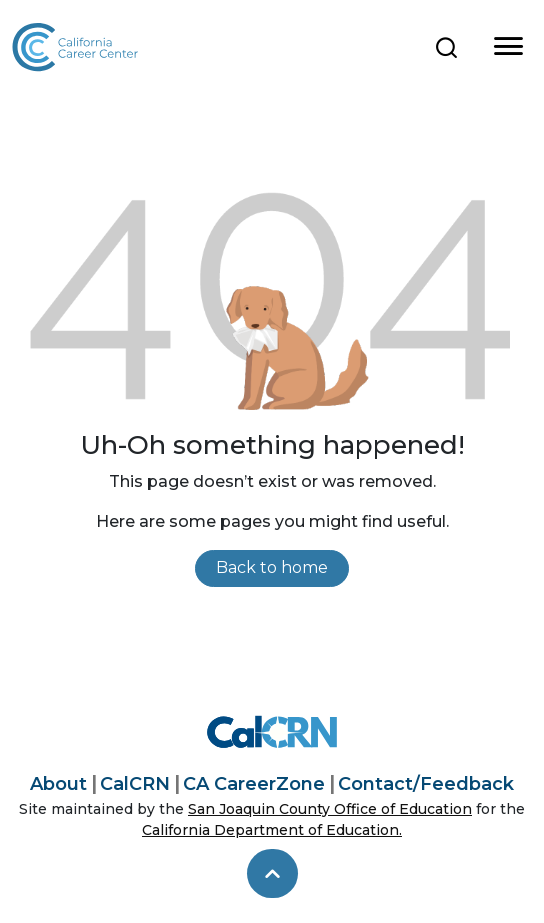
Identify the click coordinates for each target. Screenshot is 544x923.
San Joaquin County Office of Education (330, 809)
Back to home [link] (272, 567)
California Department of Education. (272, 830)
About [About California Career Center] (58, 784)
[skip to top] (272, 874)
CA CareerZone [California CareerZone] (254, 784)
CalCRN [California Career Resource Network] (135, 784)
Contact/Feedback (426, 784)
